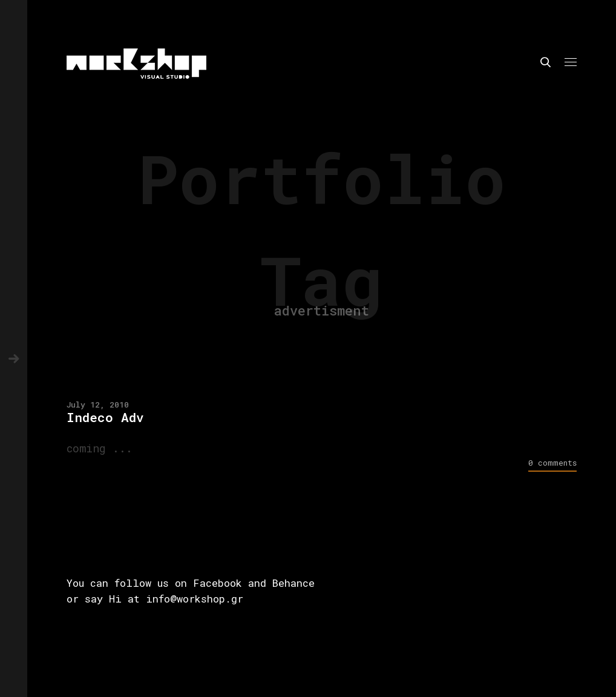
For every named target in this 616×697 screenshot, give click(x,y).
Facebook (218, 583)
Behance (293, 583)
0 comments (552, 463)
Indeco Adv (105, 418)
